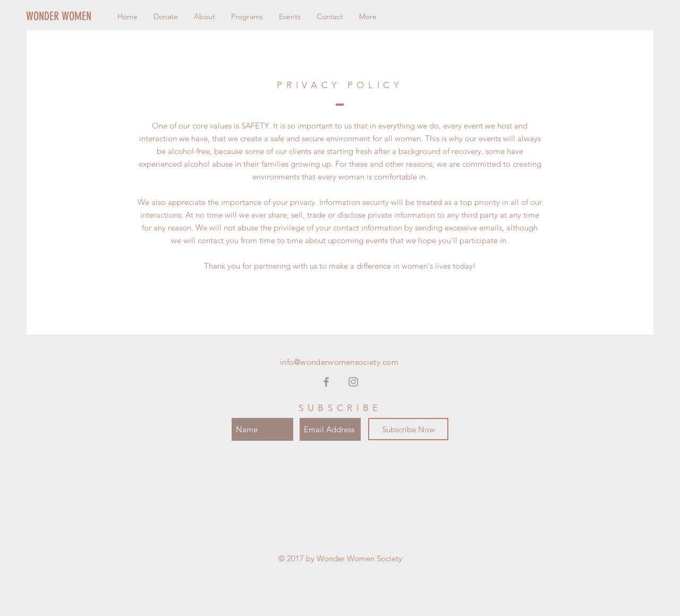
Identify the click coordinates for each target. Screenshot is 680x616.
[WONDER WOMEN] (77, 16)
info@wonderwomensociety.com (339, 362)
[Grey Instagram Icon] (353, 382)
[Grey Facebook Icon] (326, 382)
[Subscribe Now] (408, 429)
